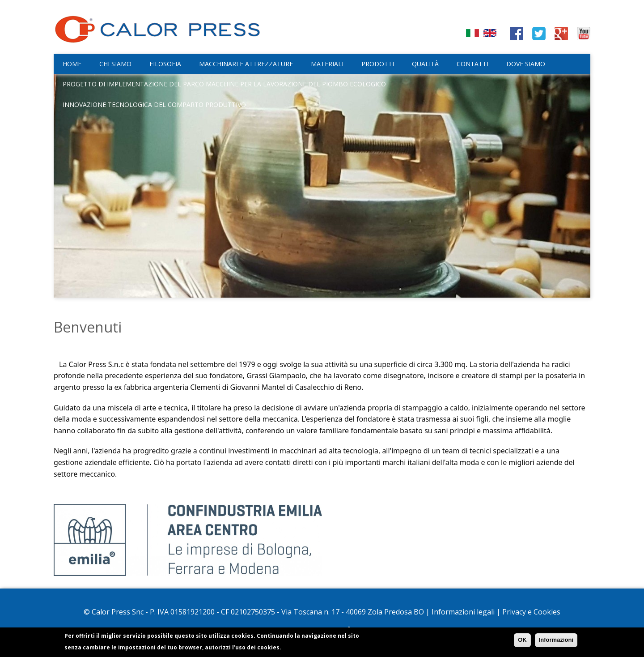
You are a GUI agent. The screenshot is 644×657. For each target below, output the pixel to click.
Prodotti (378, 64)
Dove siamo (526, 64)
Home (72, 64)
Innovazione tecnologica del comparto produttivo (154, 105)
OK (522, 641)
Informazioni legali (463, 612)
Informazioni (556, 641)
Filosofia (165, 64)
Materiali (327, 64)
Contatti (472, 64)
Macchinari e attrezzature (246, 64)
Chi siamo (115, 64)
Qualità (425, 64)
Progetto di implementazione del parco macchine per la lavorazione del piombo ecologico (224, 84)
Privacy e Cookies (531, 612)
